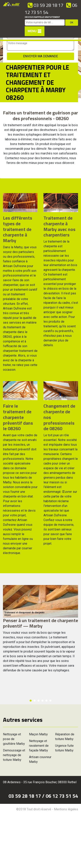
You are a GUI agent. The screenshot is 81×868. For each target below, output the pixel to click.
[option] (0, 178)
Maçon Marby (38, 734)
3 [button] (39, 701)
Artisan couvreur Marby (40, 759)
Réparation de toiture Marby (65, 737)
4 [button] (42, 701)
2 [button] (35, 701)
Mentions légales (66, 809)
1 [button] (31, 701)
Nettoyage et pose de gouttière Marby (14, 739)
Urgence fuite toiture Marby (64, 748)
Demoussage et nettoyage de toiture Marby (14, 755)
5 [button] (46, 701)
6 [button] (50, 701)
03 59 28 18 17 (45, 5)
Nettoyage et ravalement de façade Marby (39, 746)
